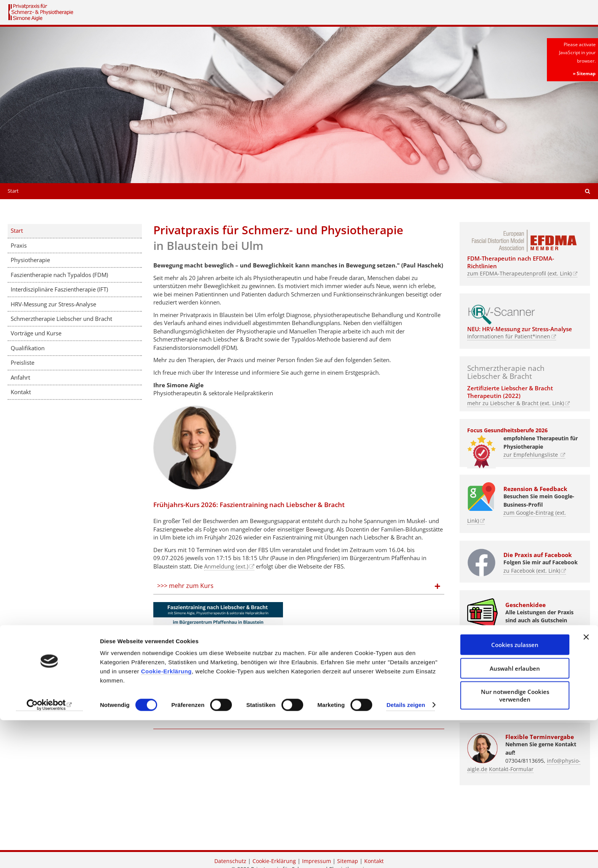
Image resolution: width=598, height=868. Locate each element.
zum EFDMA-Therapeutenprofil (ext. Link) (519, 274)
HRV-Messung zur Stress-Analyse (53, 304)
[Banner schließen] (586, 785)
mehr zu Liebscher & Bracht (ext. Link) (516, 403)
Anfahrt (20, 377)
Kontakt (21, 392)
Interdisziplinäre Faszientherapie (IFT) (59, 289)
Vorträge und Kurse (36, 333)
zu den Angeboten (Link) (498, 637)
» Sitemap (584, 73)
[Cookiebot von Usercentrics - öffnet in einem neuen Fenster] (49, 853)
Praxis (19, 245)
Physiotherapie (30, 260)
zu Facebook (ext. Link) (532, 571)
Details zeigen (406, 853)
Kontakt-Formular (511, 769)
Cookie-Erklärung (166, 819)
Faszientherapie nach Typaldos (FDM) (59, 275)
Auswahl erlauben (515, 816)
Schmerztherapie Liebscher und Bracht (61, 319)
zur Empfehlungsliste (531, 455)
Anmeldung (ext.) (226, 566)
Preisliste (23, 362)
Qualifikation (28, 348)
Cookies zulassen (515, 792)
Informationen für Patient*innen (509, 337)
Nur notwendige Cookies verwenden (515, 843)
